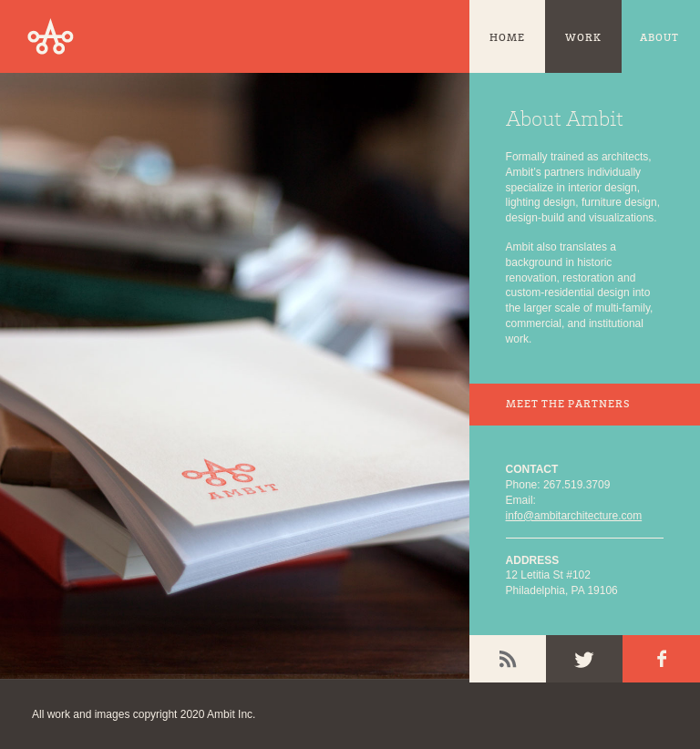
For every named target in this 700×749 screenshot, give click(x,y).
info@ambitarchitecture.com (574, 516)
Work (583, 38)
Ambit (51, 36)
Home (507, 38)
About (659, 38)
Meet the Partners (568, 405)
